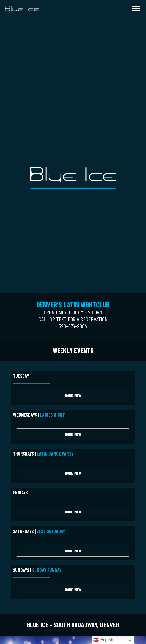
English (103, 640)
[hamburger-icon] (136, 9)
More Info (73, 395)
